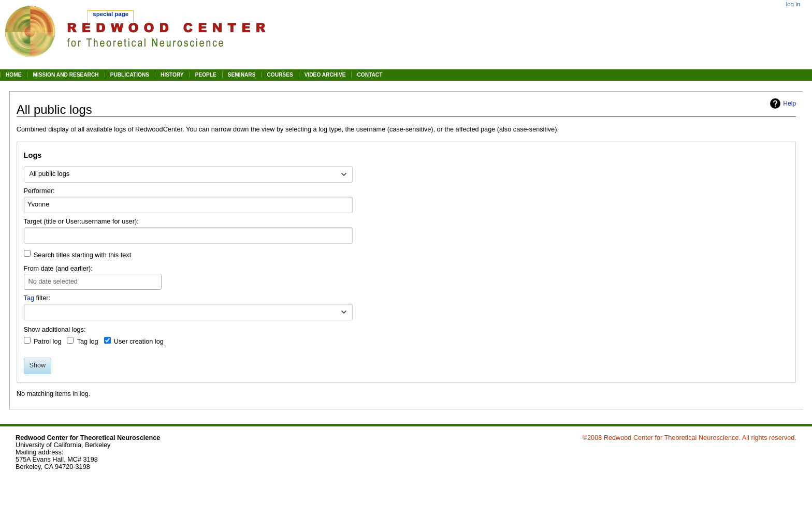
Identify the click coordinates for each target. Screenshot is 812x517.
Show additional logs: (55, 330)
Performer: (39, 191)
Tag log (88, 342)
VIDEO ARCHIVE (325, 75)
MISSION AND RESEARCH (66, 75)
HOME (13, 75)
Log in (793, 4)
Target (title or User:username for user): (81, 221)
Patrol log (48, 342)
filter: (37, 298)
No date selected (53, 282)
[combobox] (188, 174)
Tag (29, 298)
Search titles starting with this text (82, 255)
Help (789, 104)
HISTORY (172, 75)
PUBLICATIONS (130, 75)
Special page (111, 14)
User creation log (139, 342)
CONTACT (369, 75)
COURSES (280, 75)
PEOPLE (206, 75)
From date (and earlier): (58, 269)
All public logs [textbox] (49, 174)
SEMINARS (242, 75)
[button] (344, 312)
